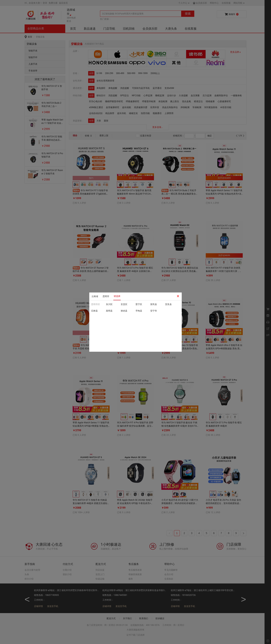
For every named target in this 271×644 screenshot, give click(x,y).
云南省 (95, 296)
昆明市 (106, 296)
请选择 (117, 296)
